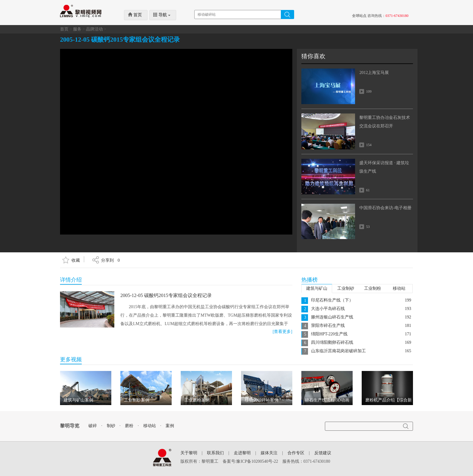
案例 (170, 426)
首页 (135, 15)
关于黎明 (189, 453)
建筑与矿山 (317, 288)
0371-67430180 (397, 16)
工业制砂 (346, 288)
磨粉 (129, 426)
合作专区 (296, 453)
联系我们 (215, 453)
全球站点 (359, 16)
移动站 (399, 288)
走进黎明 (242, 453)
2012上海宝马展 (374, 73)
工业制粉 (373, 288)
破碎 (93, 426)
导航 (162, 15)
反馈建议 (323, 453)
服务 (77, 29)
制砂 (111, 426)
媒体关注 (269, 453)
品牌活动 (94, 29)
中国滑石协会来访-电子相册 (385, 208)
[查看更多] (283, 332)
